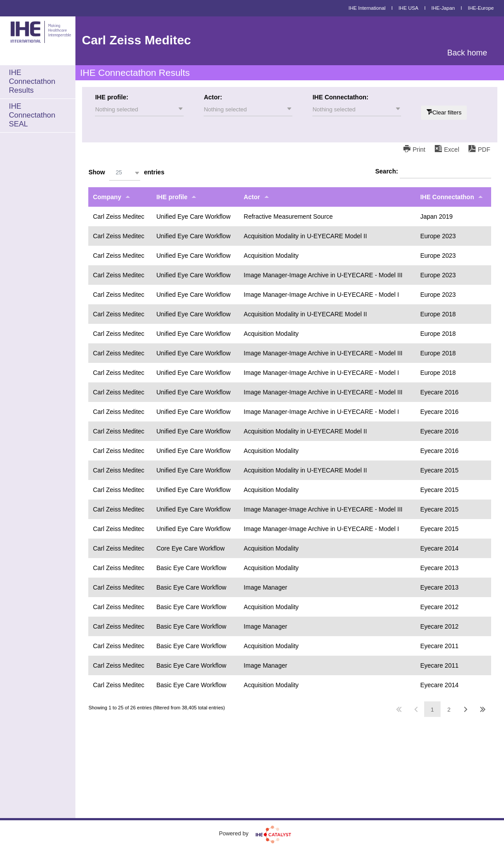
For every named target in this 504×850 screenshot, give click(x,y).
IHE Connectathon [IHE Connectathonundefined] (447, 197)
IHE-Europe (481, 8)
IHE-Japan (443, 8)
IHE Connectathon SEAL (32, 115)
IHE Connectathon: (340, 97)
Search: (433, 172)
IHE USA (408, 8)
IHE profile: (112, 97)
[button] (139, 110)
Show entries (126, 173)
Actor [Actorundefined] (252, 197)
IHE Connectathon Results (32, 81)
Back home (467, 53)
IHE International (367, 8)
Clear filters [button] (447, 112)
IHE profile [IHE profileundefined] (172, 197)
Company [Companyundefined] (107, 197)
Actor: (213, 97)
